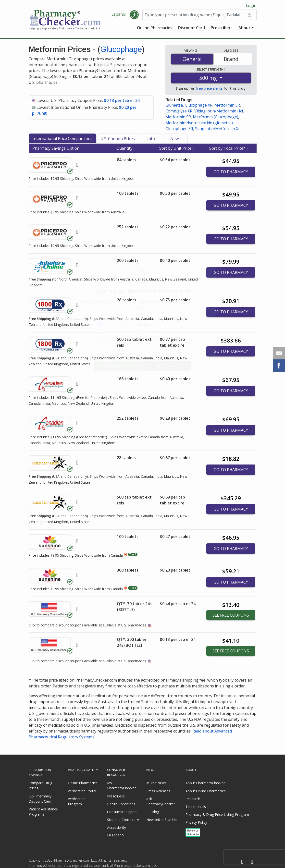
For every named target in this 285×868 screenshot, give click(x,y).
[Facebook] (242, 862)
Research (193, 799)
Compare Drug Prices (40, 785)
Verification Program (77, 801)
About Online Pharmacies (206, 791)
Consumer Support (122, 812)
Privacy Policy (196, 822)
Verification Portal (82, 791)
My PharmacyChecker (121, 785)
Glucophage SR (179, 129)
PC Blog (153, 812)
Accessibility (117, 827)
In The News (156, 783)
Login (251, 5)
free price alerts (209, 89)
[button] (134, 15)
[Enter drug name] (192, 15)
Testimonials (196, 807)
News (175, 139)
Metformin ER (227, 106)
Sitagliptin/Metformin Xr (217, 129)
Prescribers (222, 28)
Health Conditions (121, 804)
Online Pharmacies (155, 28)
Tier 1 (133, 555)
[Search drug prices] (249, 15)
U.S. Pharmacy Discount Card (40, 799)
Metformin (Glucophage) (216, 117)
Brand (231, 60)
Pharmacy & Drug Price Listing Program (217, 814)
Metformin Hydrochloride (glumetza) (199, 123)
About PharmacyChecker (205, 783)
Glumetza (174, 106)
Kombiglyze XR (179, 111)
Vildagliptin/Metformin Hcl (219, 111)
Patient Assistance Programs (43, 812)
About (244, 28)
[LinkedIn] (252, 862)
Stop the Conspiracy (123, 820)
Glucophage (121, 50)
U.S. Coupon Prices (118, 139)
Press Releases (158, 791)
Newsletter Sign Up (161, 820)
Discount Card (192, 28)
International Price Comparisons (62, 139)
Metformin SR (178, 117)
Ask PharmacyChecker (161, 801)
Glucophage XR (199, 106)
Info (151, 139)
